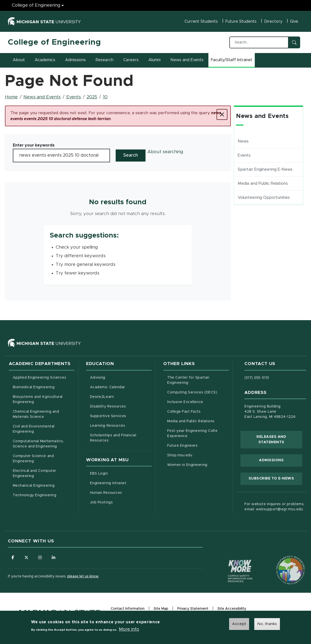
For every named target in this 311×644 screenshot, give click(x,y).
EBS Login (120, 473)
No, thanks (267, 625)
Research (105, 60)
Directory (273, 21)
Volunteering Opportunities (264, 198)
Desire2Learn (121, 396)
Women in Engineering (187, 465)
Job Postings (121, 502)
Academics (45, 60)
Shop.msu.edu (198, 455)
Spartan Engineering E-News (265, 169)
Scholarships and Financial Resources (113, 438)
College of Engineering (55, 42)
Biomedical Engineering (34, 387)
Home (11, 97)
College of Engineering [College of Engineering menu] (36, 5)
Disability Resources (121, 406)
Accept (239, 625)
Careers (131, 60)
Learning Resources (121, 425)
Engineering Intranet (121, 483)
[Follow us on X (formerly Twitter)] (26, 557)
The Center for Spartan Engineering (198, 380)
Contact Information (128, 609)
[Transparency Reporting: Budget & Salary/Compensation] (281, 561)
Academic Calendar (121, 387)
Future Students (241, 21)
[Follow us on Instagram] (40, 557)
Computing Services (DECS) (198, 392)
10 (105, 97)
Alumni (155, 60)
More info (129, 630)
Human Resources (121, 492)
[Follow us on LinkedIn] (54, 557)
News (243, 141)
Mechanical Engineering (34, 486)
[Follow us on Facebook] (13, 557)
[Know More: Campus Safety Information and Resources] (231, 561)
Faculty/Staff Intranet (232, 61)
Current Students (201, 21)
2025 (92, 97)
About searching (165, 152)
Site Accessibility (232, 609)
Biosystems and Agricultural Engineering (44, 399)
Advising (98, 378)
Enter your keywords (34, 145)
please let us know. (83, 576)
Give (294, 21)
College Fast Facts (198, 411)
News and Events (187, 60)
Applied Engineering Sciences (40, 378)
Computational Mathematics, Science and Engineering (44, 444)
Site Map (161, 609)
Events (74, 97)
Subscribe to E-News (275, 478)
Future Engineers (182, 446)
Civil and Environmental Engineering (34, 429)
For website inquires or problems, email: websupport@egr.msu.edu (274, 507)
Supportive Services (121, 416)
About (19, 60)
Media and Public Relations (263, 184)
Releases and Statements (279, 440)
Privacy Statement (193, 609)
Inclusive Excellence (185, 402)
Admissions (75, 60)
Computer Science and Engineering (33, 459)
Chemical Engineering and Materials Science (36, 414)
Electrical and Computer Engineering (35, 473)
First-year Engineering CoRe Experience (192, 433)
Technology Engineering (35, 495)
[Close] (222, 114)
